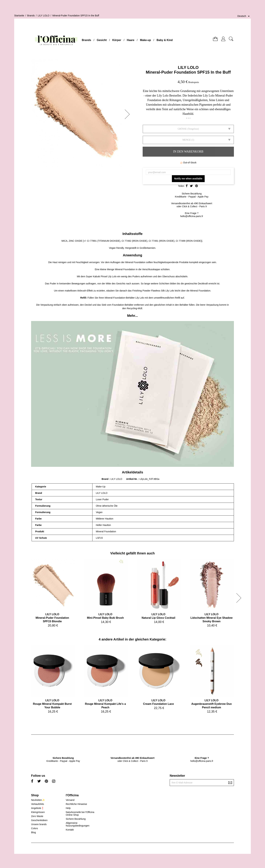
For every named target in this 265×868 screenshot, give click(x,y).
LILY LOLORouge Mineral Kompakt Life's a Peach (105, 704)
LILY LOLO (188, 67)
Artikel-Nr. (132, 479)
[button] (128, 114)
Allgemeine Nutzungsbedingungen (78, 824)
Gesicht (102, 40)
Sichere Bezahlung (76, 819)
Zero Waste (37, 816)
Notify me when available (188, 179)
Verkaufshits (38, 804)
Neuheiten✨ (38, 800)
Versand (70, 800)
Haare (130, 40)
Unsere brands (39, 824)
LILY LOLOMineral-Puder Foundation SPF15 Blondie (52, 618)
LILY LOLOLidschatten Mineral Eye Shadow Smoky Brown (212, 618)
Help (68, 808)
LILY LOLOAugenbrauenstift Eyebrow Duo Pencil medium (212, 704)
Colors (34, 828)
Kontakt (70, 830)
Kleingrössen (38, 812)
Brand (105, 479)
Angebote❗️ (38, 808)
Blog (33, 832)
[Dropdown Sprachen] (244, 16)
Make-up (145, 40)
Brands (86, 40)
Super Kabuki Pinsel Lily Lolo (101, 276)
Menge (187, 140)
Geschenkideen (39, 820)
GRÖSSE (182, 129)
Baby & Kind (165, 40)
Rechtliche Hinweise (76, 804)
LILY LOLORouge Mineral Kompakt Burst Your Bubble (52, 704)
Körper (117, 40)
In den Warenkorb (188, 152)
